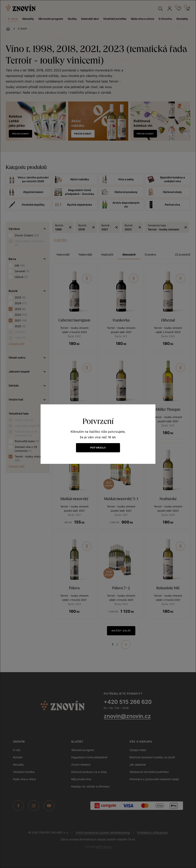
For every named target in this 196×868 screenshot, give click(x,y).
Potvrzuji (98, 448)
